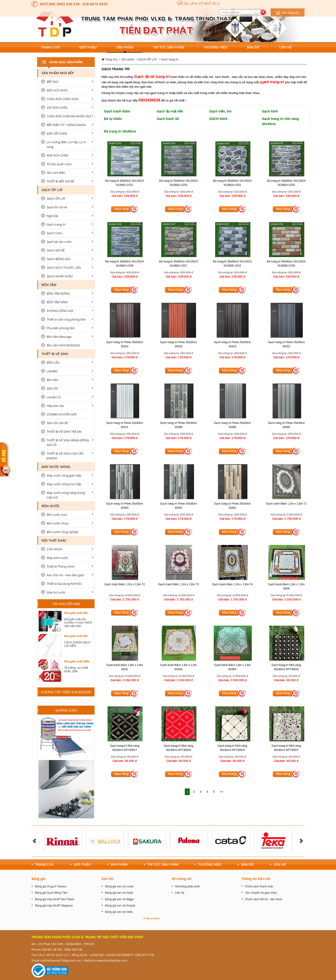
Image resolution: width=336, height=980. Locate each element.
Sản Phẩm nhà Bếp (58, 73)
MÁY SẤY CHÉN (57, 133)
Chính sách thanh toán (259, 886)
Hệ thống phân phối (187, 886)
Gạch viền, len (220, 111)
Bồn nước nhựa (58, 523)
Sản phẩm (128, 59)
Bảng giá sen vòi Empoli (120, 906)
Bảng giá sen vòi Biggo (119, 899)
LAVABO (52, 371)
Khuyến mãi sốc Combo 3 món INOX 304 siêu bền (78, 623)
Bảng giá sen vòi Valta (119, 912)
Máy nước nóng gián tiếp (64, 475)
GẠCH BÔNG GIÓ (58, 259)
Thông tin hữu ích (256, 879)
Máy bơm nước (57, 558)
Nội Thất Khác (54, 540)
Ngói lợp (52, 216)
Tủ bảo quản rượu (59, 164)
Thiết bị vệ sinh (55, 354)
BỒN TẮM (49, 285)
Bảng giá (38, 879)
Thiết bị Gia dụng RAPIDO (64, 584)
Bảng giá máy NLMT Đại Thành (55, 899)
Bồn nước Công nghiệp (63, 532)
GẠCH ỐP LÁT (148, 59)
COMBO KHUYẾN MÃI (62, 414)
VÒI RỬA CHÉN (57, 108)
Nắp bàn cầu (55, 406)
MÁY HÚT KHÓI (57, 90)
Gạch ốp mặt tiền (170, 111)
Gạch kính (270, 111)
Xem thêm (153, 918)
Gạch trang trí (170, 59)
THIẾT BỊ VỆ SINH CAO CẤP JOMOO (65, 456)
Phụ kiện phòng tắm (61, 328)
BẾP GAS (52, 82)
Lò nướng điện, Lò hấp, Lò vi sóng (66, 144)
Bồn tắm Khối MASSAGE (63, 345)
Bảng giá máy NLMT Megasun (54, 906)
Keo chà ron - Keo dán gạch (65, 575)
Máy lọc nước (56, 592)
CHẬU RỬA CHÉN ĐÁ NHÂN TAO (69, 116)
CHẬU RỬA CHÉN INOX (63, 99)
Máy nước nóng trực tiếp (64, 484)
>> (222, 792)
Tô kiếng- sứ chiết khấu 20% (76, 669)
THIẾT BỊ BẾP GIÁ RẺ (60, 181)
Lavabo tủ (54, 397)
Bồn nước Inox (57, 515)
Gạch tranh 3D (168, 119)
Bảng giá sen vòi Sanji (119, 893)
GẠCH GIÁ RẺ (56, 250)
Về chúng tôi (182, 879)
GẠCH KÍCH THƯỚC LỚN (64, 268)
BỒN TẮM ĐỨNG (58, 293)
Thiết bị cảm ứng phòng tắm (66, 319)
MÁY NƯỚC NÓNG (56, 467)
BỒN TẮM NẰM (57, 302)
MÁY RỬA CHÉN (58, 155)
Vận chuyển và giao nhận (261, 893)
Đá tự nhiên (113, 119)
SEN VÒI (52, 388)
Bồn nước (51, 506)
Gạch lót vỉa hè (57, 207)
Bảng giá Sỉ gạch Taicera (51, 886)
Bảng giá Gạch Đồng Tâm (51, 893)
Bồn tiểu (52, 380)
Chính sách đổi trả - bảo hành (264, 899)
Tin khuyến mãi (66, 604)
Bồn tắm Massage (59, 337)
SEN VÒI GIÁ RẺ (57, 423)
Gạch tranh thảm (117, 111)
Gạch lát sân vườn (59, 242)
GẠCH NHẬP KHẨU (60, 276)
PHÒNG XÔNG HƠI (60, 311)
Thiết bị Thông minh (61, 566)
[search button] (263, 12)
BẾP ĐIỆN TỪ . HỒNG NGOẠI (66, 125)
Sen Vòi (107, 879)
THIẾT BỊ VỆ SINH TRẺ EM (64, 432)
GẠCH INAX (218, 119)
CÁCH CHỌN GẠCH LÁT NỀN (77, 644)
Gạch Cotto (54, 233)
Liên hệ (180, 893)
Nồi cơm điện (56, 173)
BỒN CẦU (53, 363)
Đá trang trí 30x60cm (120, 131)
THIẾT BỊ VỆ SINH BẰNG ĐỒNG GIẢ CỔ (68, 443)
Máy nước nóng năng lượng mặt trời (66, 495)
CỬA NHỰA (54, 549)
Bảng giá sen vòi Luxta (119, 886)
